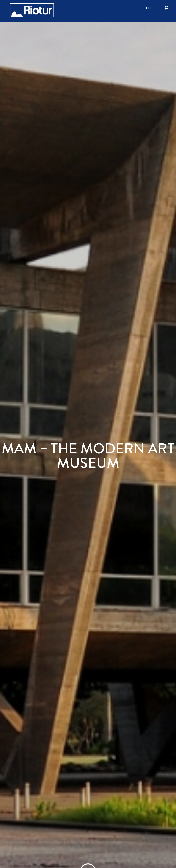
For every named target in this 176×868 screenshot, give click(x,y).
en (148, 8)
